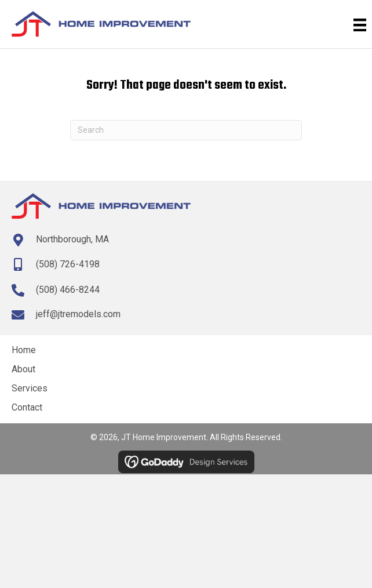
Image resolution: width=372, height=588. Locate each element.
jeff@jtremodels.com (78, 314)
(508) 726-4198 (68, 264)
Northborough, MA (72, 239)
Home (24, 350)
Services (30, 388)
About (23, 369)
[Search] (186, 130)
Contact (27, 407)
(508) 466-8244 (68, 290)
